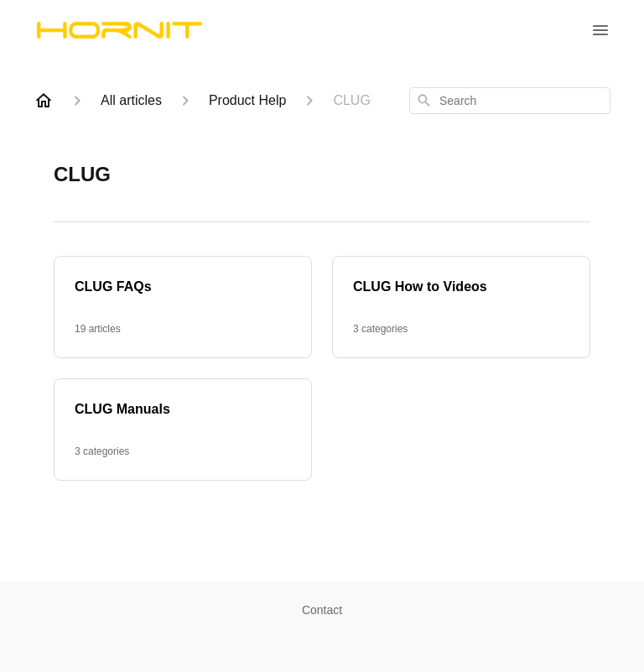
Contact (322, 610)
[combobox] (510, 101)
